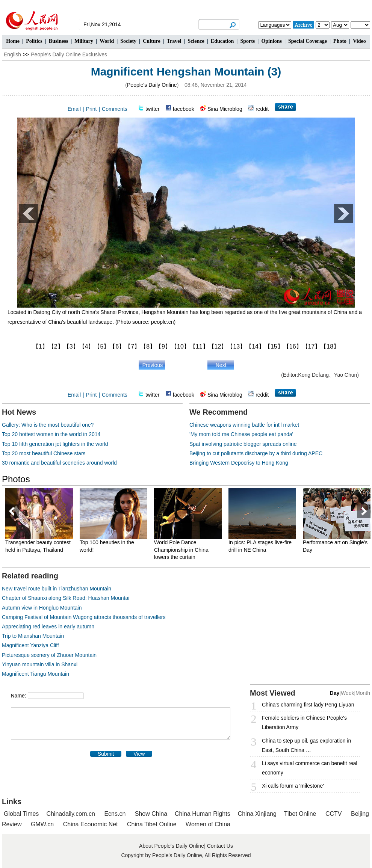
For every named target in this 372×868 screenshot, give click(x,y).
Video (359, 41)
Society (128, 41)
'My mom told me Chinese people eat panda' (241, 434)
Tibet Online (300, 814)
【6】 (117, 346)
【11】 (199, 346)
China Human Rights (203, 814)
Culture (151, 41)
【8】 (148, 346)
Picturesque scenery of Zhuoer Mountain (49, 655)
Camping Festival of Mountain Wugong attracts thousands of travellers (84, 617)
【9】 (163, 346)
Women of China (208, 824)
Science (196, 41)
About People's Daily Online (172, 846)
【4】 (87, 346)
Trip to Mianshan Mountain (33, 636)
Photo (340, 41)
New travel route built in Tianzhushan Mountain (57, 589)
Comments (115, 109)
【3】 (71, 346)
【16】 (293, 346)
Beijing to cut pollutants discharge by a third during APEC (256, 453)
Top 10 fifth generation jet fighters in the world (55, 444)
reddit (262, 109)
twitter (152, 109)
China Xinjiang (257, 814)
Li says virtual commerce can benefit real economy (310, 768)
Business (58, 41)
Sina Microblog (225, 109)
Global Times (21, 814)
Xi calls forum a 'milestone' (293, 786)
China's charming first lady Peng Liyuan (308, 705)
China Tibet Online (152, 824)
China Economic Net (91, 824)
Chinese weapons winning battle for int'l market (244, 425)
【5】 (102, 346)
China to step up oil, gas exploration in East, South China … (306, 745)
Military (84, 41)
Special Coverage (308, 41)
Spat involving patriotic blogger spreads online (243, 444)
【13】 (236, 346)
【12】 (218, 346)
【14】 (255, 346)
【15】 (274, 346)
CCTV (334, 814)
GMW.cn (43, 824)
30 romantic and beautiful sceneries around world (59, 463)
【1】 (40, 346)
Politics (34, 41)
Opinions (271, 41)
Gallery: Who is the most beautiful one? (48, 425)
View (139, 754)
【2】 (56, 346)
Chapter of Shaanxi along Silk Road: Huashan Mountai (66, 598)
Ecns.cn (115, 814)
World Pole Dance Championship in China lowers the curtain (181, 550)
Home (13, 41)
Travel (174, 41)
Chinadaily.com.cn (71, 814)
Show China (151, 814)
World (107, 41)
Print (91, 109)
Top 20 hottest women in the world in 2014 (51, 434)
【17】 (312, 346)
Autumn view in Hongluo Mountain (42, 608)
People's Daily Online (152, 85)
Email (74, 109)
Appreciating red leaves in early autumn (48, 626)
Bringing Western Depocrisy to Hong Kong (239, 463)
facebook (184, 109)
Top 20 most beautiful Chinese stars (44, 453)
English (12, 54)
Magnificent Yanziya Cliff (30, 645)
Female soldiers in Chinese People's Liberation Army (304, 722)
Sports (247, 41)
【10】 (180, 346)
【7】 (132, 346)
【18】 (330, 346)
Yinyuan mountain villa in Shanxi (40, 664)
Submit (106, 754)
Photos (16, 479)
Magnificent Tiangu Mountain (36, 674)
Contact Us (220, 846)
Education (222, 41)
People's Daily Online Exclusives (69, 54)
